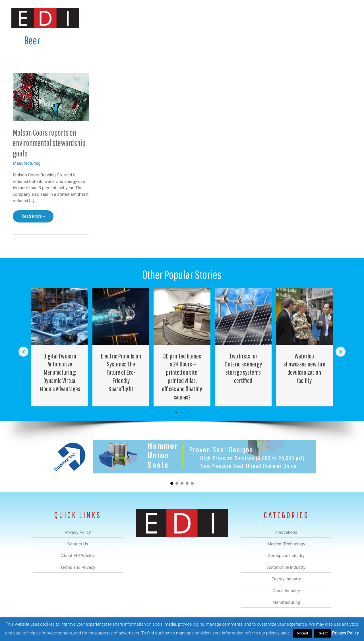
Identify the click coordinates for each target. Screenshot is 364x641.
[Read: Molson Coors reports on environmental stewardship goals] (51, 97)
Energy (223, 18)
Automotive (196, 18)
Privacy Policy (346, 633)
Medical (142, 18)
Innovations (115, 18)
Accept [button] (302, 633)
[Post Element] (60, 347)
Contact (323, 18)
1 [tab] (176, 413)
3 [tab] (188, 413)
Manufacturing (272, 18)
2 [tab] (182, 413)
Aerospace (167, 18)
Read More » (35, 218)
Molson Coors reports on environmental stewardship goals (49, 143)
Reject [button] (322, 633)
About (300, 18)
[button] (344, 18)
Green (244, 18)
